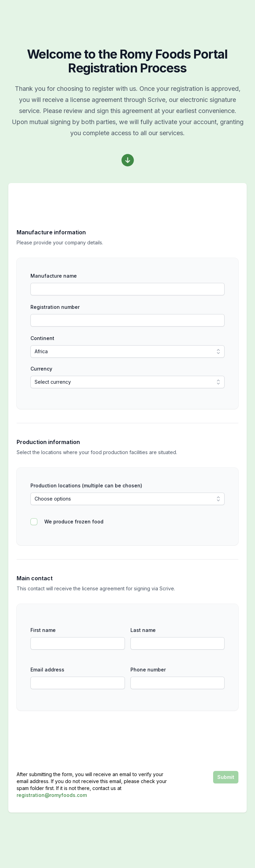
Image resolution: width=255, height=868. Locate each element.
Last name (143, 630)
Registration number (55, 307)
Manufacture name (54, 276)
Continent (42, 338)
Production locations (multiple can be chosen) (86, 485)
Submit (226, 777)
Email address (47, 670)
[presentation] (186, 741)
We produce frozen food (74, 522)
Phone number (148, 670)
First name (43, 630)
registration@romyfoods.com (52, 795)
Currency (41, 369)
